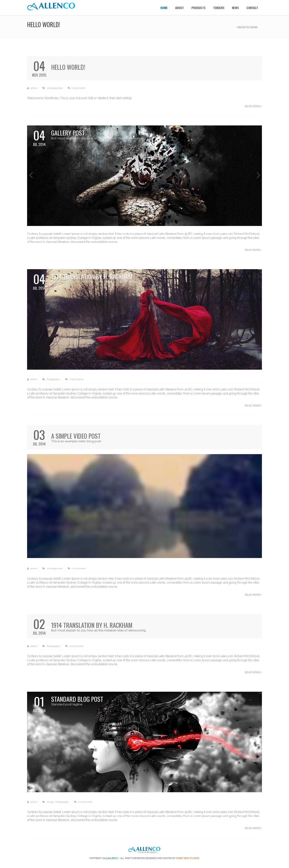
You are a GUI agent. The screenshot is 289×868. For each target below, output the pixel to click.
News (235, 8)
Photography (53, 379)
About (180, 8)
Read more (253, 106)
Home (164, 8)
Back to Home (247, 27)
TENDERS (219, 8)
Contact (252, 8)
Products (198, 8)
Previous (31, 175)
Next (258, 175)
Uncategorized (55, 88)
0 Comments (74, 379)
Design (50, 802)
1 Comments (76, 88)
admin (32, 88)
